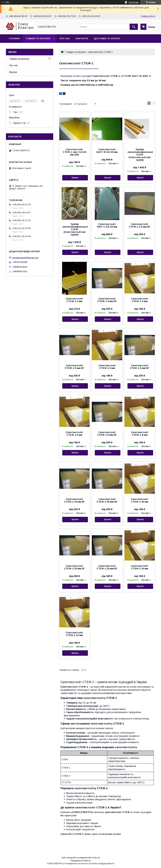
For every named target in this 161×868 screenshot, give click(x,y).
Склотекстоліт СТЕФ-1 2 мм (74, 300)
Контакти (82, 38)
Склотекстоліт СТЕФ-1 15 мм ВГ (75, 500)
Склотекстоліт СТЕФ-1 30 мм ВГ (107, 567)
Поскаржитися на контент (76, 864)
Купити (75, 178)
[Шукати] (134, 27)
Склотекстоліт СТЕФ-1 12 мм (74, 634)
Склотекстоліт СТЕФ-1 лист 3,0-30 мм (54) (74, 152)
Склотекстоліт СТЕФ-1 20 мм (140, 500)
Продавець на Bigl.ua (80, 861)
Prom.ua (96, 858)
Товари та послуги (38, 38)
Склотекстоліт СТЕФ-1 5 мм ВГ (75, 367)
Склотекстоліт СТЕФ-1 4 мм (140, 300)
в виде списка (154, 104)
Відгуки (13, 72)
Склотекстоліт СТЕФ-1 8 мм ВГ (107, 434)
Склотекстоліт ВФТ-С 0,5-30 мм (107, 225)
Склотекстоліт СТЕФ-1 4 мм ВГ (107, 300)
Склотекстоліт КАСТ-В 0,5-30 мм (107, 151)
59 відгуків (134, 2)
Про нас (65, 38)
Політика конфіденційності (102, 864)
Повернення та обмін (23, 47)
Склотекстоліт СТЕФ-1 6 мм (74, 434)
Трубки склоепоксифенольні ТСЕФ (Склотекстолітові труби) (140, 155)
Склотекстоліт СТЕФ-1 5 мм (107, 367)
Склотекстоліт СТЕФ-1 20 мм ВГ (107, 500)
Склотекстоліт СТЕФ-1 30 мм (140, 567)
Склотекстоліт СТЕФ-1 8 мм (140, 434)
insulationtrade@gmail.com (25, 258)
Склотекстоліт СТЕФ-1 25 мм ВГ (75, 567)
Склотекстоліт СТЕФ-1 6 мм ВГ (140, 367)
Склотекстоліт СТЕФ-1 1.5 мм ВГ (140, 225)
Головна (14, 38)
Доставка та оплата (107, 38)
